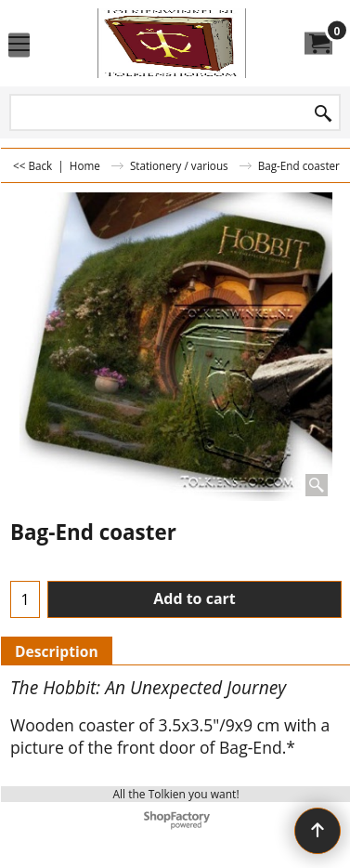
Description (57, 651)
